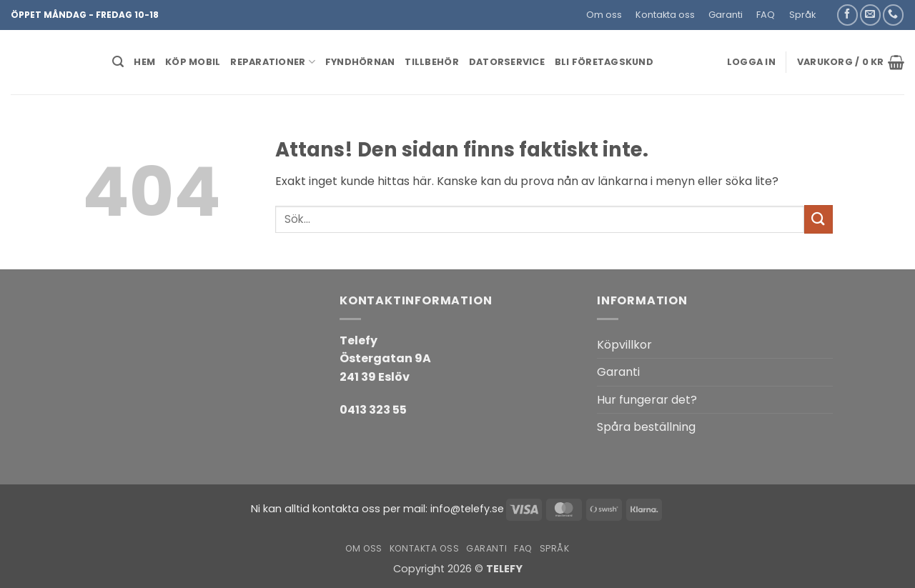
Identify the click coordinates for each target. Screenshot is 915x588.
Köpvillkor (624, 345)
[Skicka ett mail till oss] (870, 15)
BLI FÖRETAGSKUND (604, 62)
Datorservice (507, 62)
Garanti (726, 15)
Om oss (604, 15)
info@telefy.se (467, 509)
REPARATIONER (273, 62)
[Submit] (818, 219)
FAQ (766, 15)
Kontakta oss (665, 15)
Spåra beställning (646, 427)
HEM (144, 62)
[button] (829, 9)
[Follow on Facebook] (847, 15)
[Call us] (893, 15)
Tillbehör (431, 62)
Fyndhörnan (360, 62)
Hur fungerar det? (647, 400)
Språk (802, 15)
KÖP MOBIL (193, 62)
